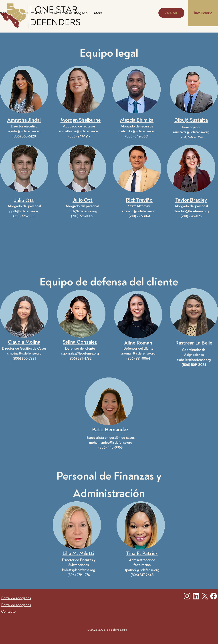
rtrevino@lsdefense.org (139, 211)
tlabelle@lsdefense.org (194, 360)
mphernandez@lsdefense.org (111, 443)
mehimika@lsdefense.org (137, 131)
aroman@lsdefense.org (138, 353)
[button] (24, 119)
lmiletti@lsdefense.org (79, 570)
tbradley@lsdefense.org (191, 211)
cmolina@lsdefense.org (24, 353)
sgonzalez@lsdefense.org (80, 353)
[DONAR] (171, 13)
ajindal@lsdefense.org (24, 131)
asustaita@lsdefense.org (191, 132)
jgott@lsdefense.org (24, 211)
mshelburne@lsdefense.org (79, 131)
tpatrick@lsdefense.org (142, 570)
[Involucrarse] (203, 13)
